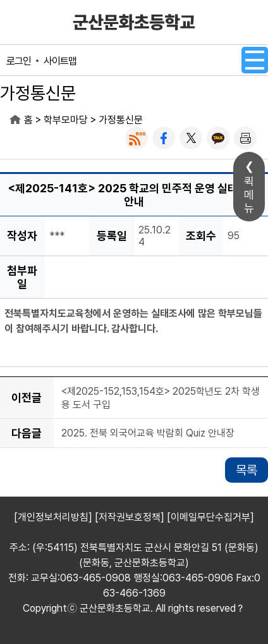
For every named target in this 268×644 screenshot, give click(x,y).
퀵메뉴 (249, 195)
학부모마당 (66, 120)
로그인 (19, 61)
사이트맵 (60, 61)
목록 (247, 470)
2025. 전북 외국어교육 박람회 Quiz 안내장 (148, 434)
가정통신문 (121, 120)
